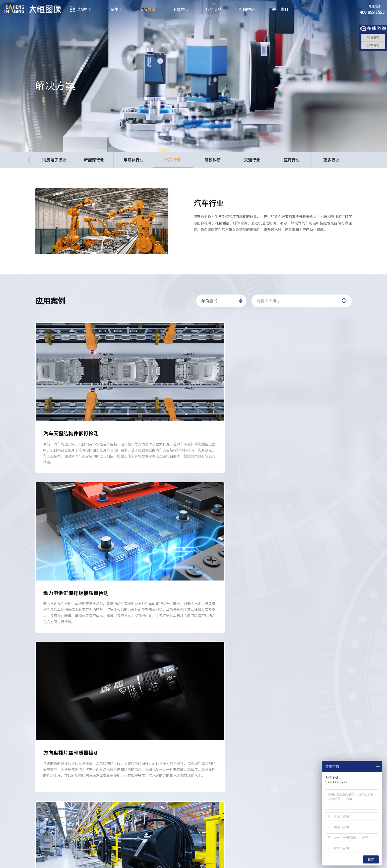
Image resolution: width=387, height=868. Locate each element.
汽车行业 (173, 162)
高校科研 (213, 160)
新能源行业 (94, 160)
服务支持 (214, 10)
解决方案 (148, 10)
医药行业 (292, 160)
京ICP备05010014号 (177, 860)
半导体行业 (134, 160)
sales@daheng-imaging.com (219, 831)
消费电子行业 (54, 160)
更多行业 (331, 160)
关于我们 (280, 10)
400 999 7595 (111, 828)
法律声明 (300, 860)
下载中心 (181, 10)
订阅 (42, 861)
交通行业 (252, 160)
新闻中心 (247, 10)
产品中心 (114, 10)
